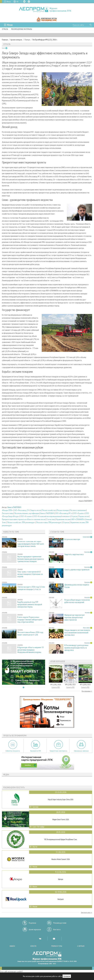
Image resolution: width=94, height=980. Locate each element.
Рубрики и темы (57, 946)
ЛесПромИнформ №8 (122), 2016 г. (45, 40)
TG (29, 2)
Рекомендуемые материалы (22, 29)
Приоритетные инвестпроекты (58, 751)
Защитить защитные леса (74, 554)
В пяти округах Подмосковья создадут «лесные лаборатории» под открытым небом (30, 620)
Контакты (57, 929)
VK (24, 2)
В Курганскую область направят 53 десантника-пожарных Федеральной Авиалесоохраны (30, 650)
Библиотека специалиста (13, 751)
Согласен (67, 976)
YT (54, 939)
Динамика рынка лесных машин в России (77, 586)
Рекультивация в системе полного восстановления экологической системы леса (77, 633)
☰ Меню (8, 25)
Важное (12, 946)
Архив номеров (16, 40)
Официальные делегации (81, 751)
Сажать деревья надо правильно (77, 570)
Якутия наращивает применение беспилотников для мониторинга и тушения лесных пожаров (31, 559)
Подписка (32, 923)
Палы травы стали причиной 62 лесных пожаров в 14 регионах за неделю (30, 574)
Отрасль (5, 29)
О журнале (81, 946)
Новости (33, 946)
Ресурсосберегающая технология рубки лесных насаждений (77, 601)
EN (17, 2)
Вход (9, 2)
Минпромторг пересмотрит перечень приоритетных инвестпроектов (75, 617)
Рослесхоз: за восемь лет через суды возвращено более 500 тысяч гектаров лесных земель (31, 544)
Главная (5, 40)
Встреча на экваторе (72, 539)
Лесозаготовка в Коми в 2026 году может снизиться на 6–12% (30, 633)
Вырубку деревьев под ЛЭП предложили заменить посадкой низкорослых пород (30, 604)
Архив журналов (35, 929)
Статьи (27, 40)
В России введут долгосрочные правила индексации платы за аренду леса (76, 648)
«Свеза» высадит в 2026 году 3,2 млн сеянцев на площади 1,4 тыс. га (31, 588)
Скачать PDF (56, 687)
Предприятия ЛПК (36, 751)
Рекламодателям (60, 923)
